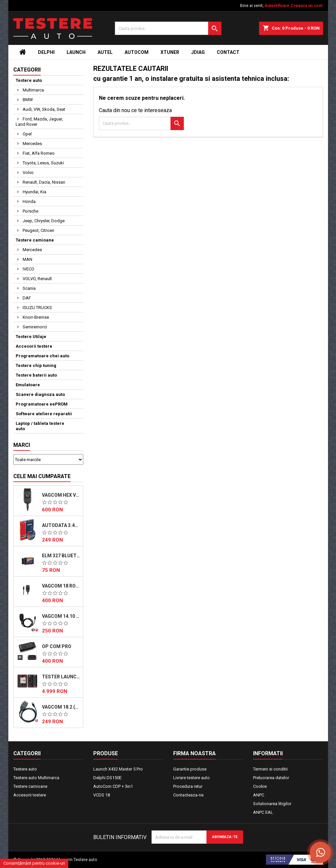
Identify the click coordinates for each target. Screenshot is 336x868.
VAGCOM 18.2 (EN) (61, 707)
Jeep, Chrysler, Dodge (44, 221)
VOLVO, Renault (37, 279)
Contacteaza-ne (188, 795)
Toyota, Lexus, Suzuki (43, 163)
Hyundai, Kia (34, 192)
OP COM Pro (57, 646)
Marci (22, 445)
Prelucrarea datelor (271, 778)
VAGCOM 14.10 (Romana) (61, 616)
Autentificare (277, 6)
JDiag (198, 52)
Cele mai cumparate (42, 476)
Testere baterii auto (36, 375)
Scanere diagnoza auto (40, 394)
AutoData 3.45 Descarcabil (61, 525)
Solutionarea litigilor (272, 804)
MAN (27, 259)
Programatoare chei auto (42, 356)
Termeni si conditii (270, 769)
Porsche (30, 211)
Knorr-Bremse (36, 317)
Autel (105, 52)
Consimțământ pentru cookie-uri (34, 863)
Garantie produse (190, 769)
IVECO (28, 269)
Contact (228, 52)
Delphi (46, 52)
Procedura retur (188, 786)
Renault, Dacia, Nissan (44, 182)
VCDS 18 (102, 795)
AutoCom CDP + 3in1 (113, 786)
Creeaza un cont (307, 6)
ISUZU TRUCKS (37, 308)
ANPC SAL (263, 812)
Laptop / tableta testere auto (40, 426)
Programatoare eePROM (42, 404)
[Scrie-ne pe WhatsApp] (320, 852)
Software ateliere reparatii (44, 414)
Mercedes (32, 144)
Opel (27, 134)
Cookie (260, 786)
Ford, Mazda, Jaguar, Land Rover (39, 122)
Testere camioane (35, 240)
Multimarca (33, 90)
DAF (27, 298)
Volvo (28, 173)
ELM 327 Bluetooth (61, 556)
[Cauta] (168, 28)
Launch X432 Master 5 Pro (118, 769)
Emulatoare (28, 385)
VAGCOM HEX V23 (61, 495)
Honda (29, 201)
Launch (76, 52)
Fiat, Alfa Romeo (39, 153)
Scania (29, 288)
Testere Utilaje (31, 337)
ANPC (259, 795)
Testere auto (29, 80)
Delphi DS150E (107, 778)
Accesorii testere (34, 346)
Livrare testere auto (191, 778)
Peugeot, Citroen (38, 230)
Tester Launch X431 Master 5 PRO (61, 677)
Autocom (137, 52)
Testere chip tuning (36, 365)
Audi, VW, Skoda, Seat (44, 109)
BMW (28, 100)
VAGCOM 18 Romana (61, 586)
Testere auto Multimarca (36, 778)
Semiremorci (35, 327)
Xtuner (170, 52)
